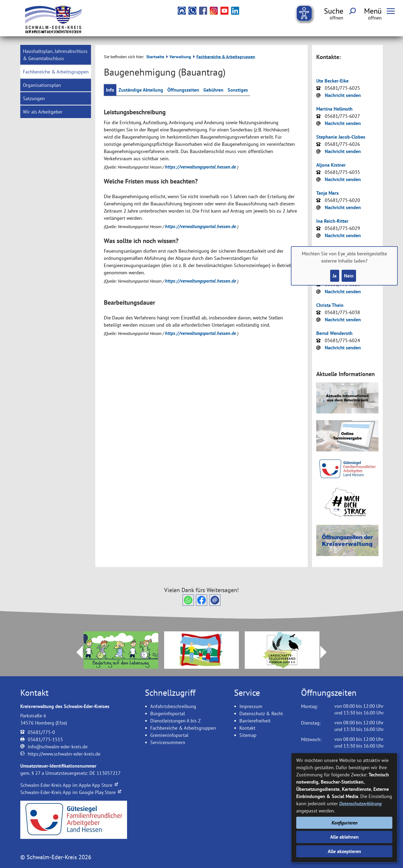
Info (110, 90)
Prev (76, 652)
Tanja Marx (327, 193)
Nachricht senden (343, 95)
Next (327, 652)
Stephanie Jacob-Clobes (341, 137)
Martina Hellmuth (334, 109)
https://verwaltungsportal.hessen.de (201, 167)
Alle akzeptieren (344, 851)
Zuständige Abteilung (141, 90)
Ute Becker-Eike (332, 81)
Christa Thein (330, 305)
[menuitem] (56, 55)
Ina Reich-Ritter (332, 221)
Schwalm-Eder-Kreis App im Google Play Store (71, 792)
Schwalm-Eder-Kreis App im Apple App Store (69, 785)
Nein (349, 276)
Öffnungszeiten (183, 90)
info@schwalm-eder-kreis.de (58, 747)
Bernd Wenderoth (334, 333)
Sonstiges (238, 90)
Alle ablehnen (344, 837)
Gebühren (213, 90)
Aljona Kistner (331, 165)
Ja (335, 276)
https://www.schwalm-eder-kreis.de (64, 754)
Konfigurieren (344, 823)
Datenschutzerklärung (360, 804)
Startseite (155, 57)
